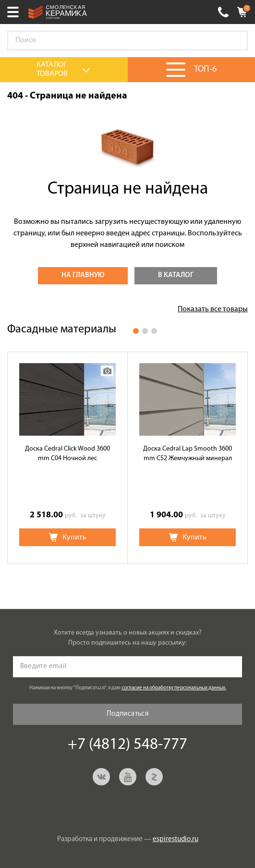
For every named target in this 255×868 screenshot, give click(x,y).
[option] (68, 458)
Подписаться (127, 714)
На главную (83, 275)
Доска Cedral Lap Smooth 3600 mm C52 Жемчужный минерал (188, 454)
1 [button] (136, 331)
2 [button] (145, 331)
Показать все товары (213, 309)
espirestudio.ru (176, 839)
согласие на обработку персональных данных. (174, 688)
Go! (235, 41)
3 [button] (154, 331)
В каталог (176, 275)
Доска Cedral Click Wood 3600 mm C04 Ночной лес (67, 454)
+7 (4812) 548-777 (223, 12)
